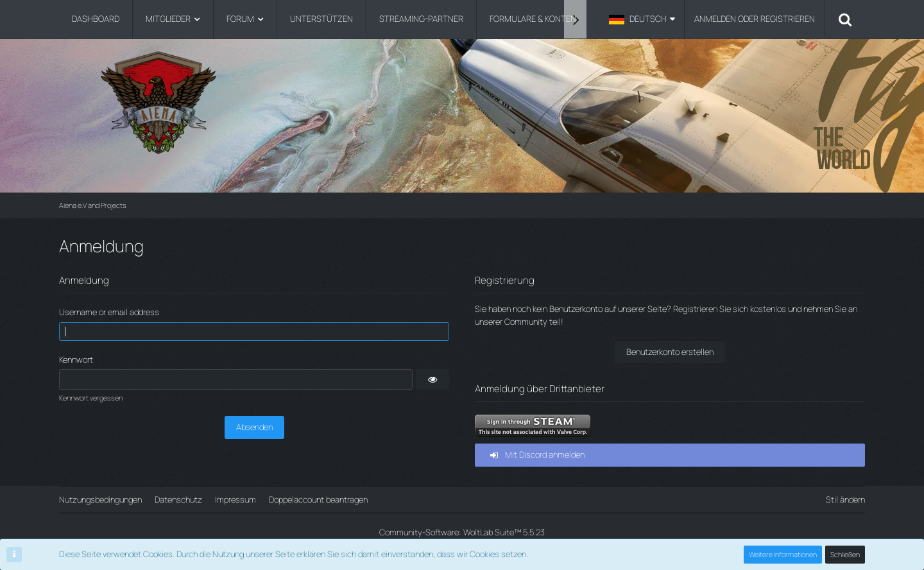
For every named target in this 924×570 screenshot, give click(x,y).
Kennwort (76, 359)
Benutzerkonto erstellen (670, 352)
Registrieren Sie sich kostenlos (730, 309)
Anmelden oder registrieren (755, 19)
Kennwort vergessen (91, 398)
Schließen (845, 554)
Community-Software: (462, 532)
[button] (642, 19)
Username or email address (109, 312)
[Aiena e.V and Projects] (462, 102)
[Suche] (845, 19)
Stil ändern (845, 499)
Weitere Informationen (783, 554)
